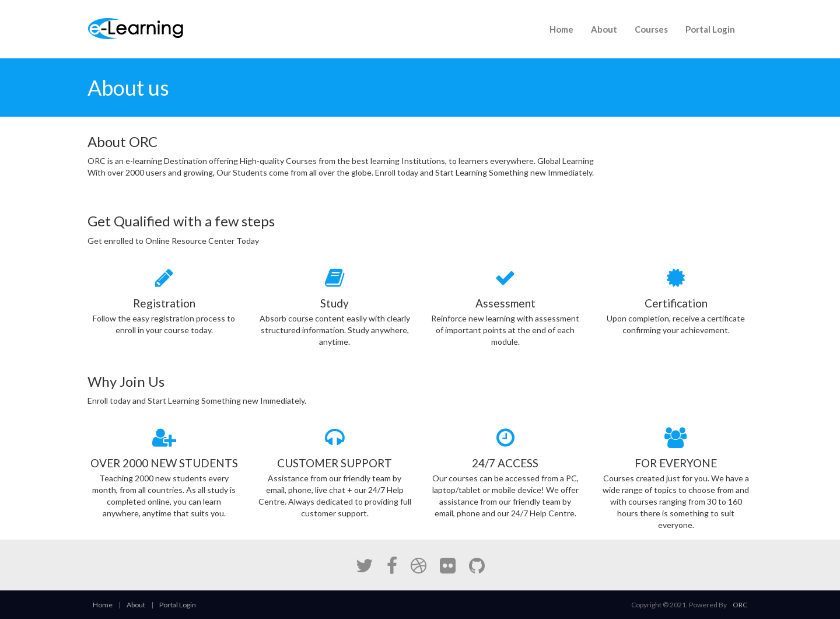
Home (561, 29)
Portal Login (710, 29)
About (604, 29)
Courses (651, 29)
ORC (740, 605)
